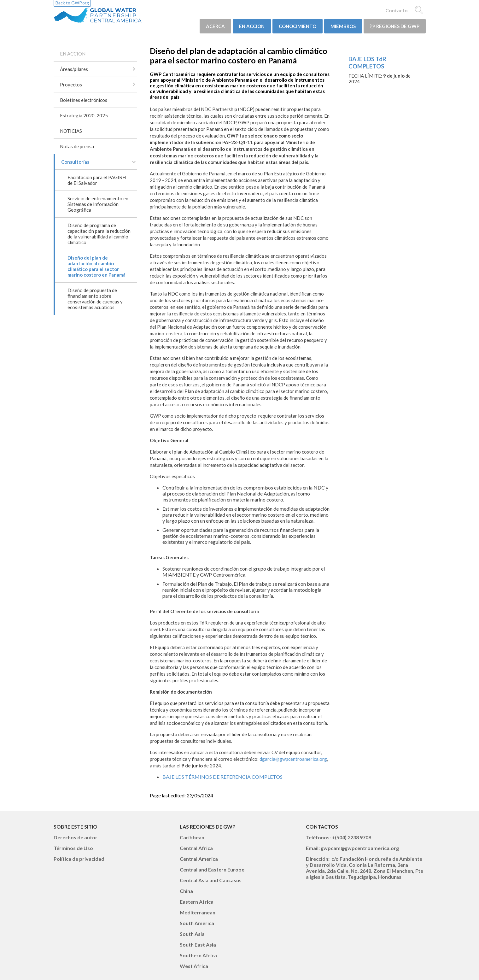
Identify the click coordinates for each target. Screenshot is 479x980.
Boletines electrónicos (84, 100)
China (186, 891)
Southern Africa (198, 955)
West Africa (194, 966)
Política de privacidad (79, 859)
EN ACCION (252, 26)
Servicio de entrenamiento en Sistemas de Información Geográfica (98, 204)
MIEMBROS (343, 26)
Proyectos (71, 85)
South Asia (192, 934)
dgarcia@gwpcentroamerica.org (293, 759)
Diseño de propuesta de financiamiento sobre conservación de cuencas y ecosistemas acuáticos (95, 299)
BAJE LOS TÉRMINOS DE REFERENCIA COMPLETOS (222, 777)
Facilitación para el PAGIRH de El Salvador (97, 180)
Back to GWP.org (72, 3)
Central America (199, 859)
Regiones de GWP (395, 26)
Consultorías (75, 162)
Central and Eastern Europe (212, 869)
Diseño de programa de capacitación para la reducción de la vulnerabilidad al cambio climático (99, 234)
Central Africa (196, 848)
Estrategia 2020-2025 (84, 115)
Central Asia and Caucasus (211, 880)
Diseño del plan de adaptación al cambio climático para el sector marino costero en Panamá (96, 266)
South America (197, 923)
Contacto (397, 10)
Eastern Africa (197, 902)
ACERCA (215, 26)
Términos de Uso (73, 848)
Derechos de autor (76, 837)
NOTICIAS (71, 131)
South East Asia (198, 945)
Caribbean (192, 837)
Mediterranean (198, 912)
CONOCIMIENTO (298, 26)
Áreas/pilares (74, 69)
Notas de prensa (77, 146)
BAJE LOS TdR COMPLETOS (367, 62)
